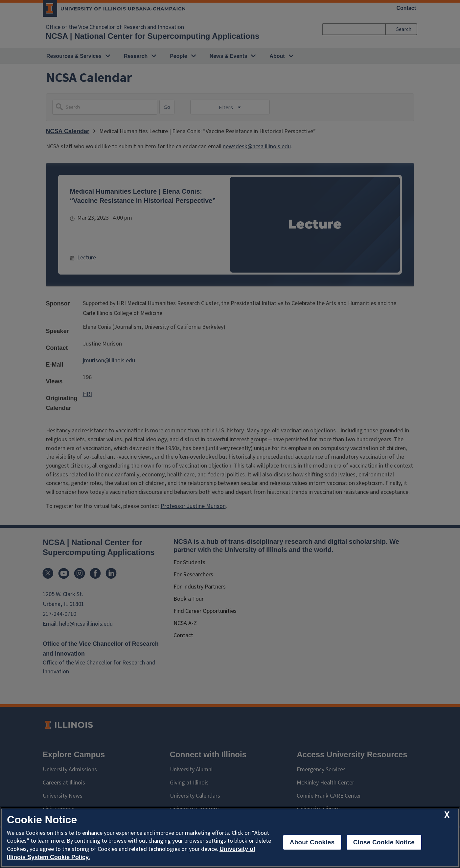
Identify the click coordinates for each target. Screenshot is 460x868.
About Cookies (312, 842)
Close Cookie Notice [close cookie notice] (384, 842)
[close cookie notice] (447, 815)
